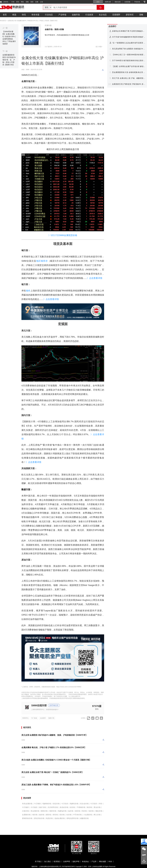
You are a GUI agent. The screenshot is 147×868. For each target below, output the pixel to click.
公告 (42, 2)
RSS (110, 861)
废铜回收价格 (27, 818)
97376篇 (97, 706)
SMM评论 (25, 718)
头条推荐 (43, 718)
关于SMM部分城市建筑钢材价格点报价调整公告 (129, 61)
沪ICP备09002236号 (68, 867)
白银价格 (25, 811)
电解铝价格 (74, 804)
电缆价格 (49, 818)
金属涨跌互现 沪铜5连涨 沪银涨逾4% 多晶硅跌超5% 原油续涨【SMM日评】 (129, 84)
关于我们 (38, 861)
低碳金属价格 (60, 818)
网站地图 (103, 861)
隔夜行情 (51, 718)
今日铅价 (94, 804)
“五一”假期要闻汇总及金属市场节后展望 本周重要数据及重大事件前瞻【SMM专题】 (129, 43)
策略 (27, 2)
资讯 (18, 2)
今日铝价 (65, 804)
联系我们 (57, 861)
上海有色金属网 (97, 867)
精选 (14, 15)
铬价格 (89, 807)
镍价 (28, 291)
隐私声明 (76, 861)
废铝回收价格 (39, 818)
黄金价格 (97, 807)
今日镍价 (34, 807)
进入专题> (99, 47)
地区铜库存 (42, 261)
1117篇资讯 (49, 47)
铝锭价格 (56, 804)
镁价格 (62, 815)
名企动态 (103, 15)
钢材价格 (53, 811)
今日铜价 (37, 804)
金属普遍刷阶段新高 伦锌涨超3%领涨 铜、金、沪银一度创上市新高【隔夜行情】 (9, 60)
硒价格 (49, 815)
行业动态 (49, 15)
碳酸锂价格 (84, 818)
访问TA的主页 (54, 705)
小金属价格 (88, 815)
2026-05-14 (58, 47)
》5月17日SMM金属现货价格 (63, 235)
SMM (23, 740)
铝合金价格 (84, 804)
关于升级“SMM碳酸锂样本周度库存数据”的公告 (129, 37)
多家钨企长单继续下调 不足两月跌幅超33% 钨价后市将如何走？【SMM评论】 (129, 31)
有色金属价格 (27, 804)
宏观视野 (116, 15)
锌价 (101, 804)
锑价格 (78, 811)
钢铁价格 (44, 811)
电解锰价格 (62, 811)
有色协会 (85, 861)
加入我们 (48, 861)
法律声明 (67, 861)
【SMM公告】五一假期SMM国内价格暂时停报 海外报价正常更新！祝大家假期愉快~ (129, 55)
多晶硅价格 (64, 807)
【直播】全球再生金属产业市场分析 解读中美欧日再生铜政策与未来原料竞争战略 (129, 66)
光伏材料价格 (53, 807)
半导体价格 (77, 815)
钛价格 (69, 815)
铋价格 (42, 815)
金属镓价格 (26, 815)
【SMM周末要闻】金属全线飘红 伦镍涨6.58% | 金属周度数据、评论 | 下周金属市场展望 (9, 38)
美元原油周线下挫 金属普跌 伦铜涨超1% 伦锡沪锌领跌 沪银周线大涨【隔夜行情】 (129, 49)
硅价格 (72, 807)
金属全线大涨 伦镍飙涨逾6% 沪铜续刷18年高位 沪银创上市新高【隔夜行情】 (33, 21)
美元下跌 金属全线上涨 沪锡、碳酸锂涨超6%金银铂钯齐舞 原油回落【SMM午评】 (129, 78)
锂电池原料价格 (73, 818)
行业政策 (89, 15)
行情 (13, 2)
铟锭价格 (99, 811)
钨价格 (84, 811)
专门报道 (34, 718)
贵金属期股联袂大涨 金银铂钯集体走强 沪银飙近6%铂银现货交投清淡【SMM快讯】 (129, 72)
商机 (22, 2)
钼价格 (91, 811)
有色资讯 (3, 21)
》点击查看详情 (95, 278)
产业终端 (62, 15)
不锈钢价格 (81, 807)
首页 (5, 15)
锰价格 (71, 811)
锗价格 (35, 815)
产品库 (94, 861)
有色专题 (35, 15)
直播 (37, 2)
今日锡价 (25, 807)
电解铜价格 (47, 804)
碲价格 (55, 815)
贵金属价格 (35, 811)
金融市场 (76, 15)
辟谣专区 (130, 15)
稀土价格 (97, 815)
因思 (32, 2)
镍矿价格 (43, 807)
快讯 (24, 15)
